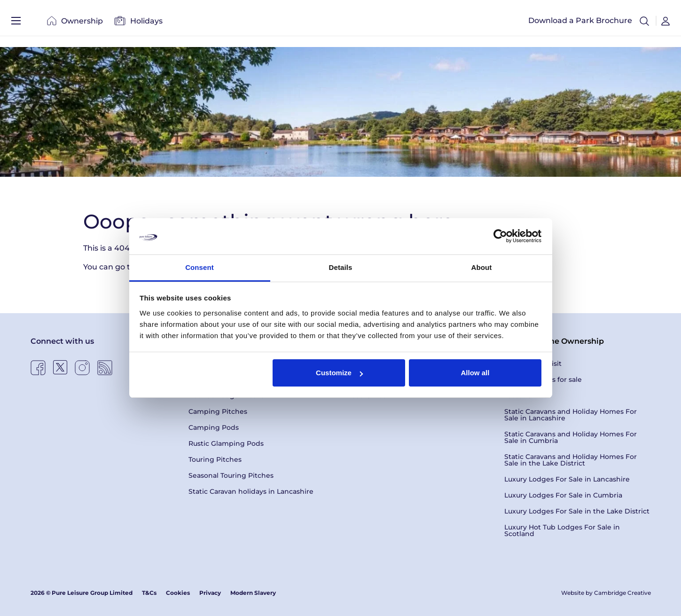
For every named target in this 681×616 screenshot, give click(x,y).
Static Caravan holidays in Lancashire (251, 491)
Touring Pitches (215, 459)
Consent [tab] (200, 267)
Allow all (475, 373)
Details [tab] (341, 267)
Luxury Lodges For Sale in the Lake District (577, 511)
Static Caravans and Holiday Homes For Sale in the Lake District (571, 460)
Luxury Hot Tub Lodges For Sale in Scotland (562, 530)
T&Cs (149, 593)
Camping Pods (214, 427)
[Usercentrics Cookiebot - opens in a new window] (500, 236)
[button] (644, 24)
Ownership (75, 23)
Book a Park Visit (533, 363)
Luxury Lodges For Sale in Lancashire (567, 479)
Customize (339, 373)
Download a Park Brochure (580, 23)
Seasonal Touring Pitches (231, 475)
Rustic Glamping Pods (226, 443)
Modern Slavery (253, 593)
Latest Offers (526, 395)
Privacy (210, 593)
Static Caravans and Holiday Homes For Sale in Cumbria (571, 437)
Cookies (178, 593)
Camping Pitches (218, 411)
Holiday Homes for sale (543, 379)
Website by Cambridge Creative (606, 593)
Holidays (138, 23)
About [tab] (482, 267)
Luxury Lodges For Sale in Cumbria (563, 495)
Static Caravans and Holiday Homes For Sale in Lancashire (571, 415)
